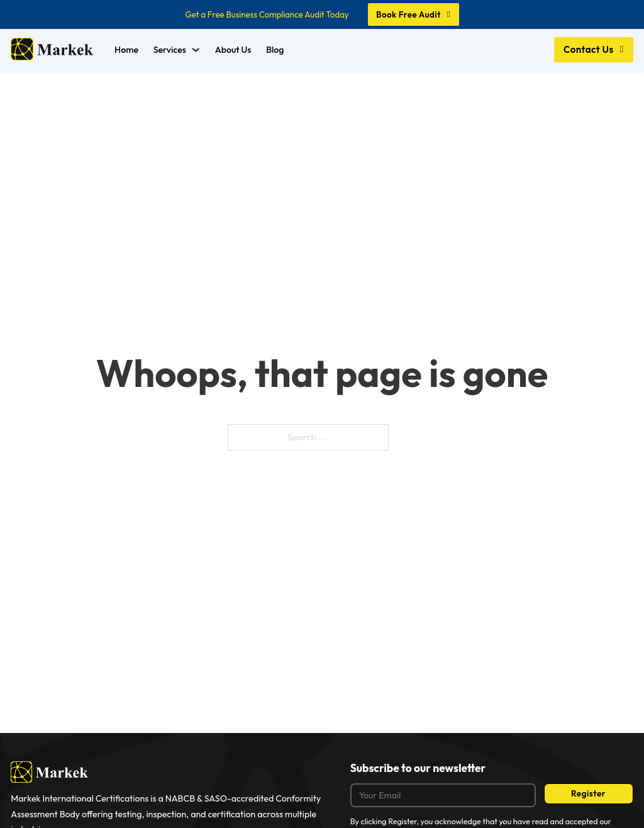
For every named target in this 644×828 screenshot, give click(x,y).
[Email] (443, 796)
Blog (275, 50)
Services (170, 50)
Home (126, 50)
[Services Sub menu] (196, 50)
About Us (233, 50)
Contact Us (594, 49)
